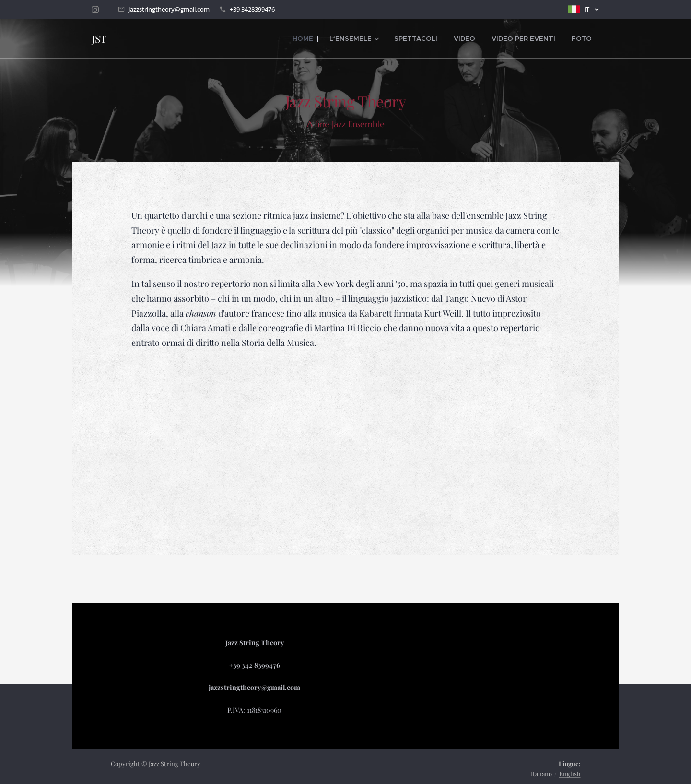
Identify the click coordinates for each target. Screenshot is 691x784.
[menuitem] (328, 39)
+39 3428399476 (252, 9)
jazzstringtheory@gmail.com (169, 9)
